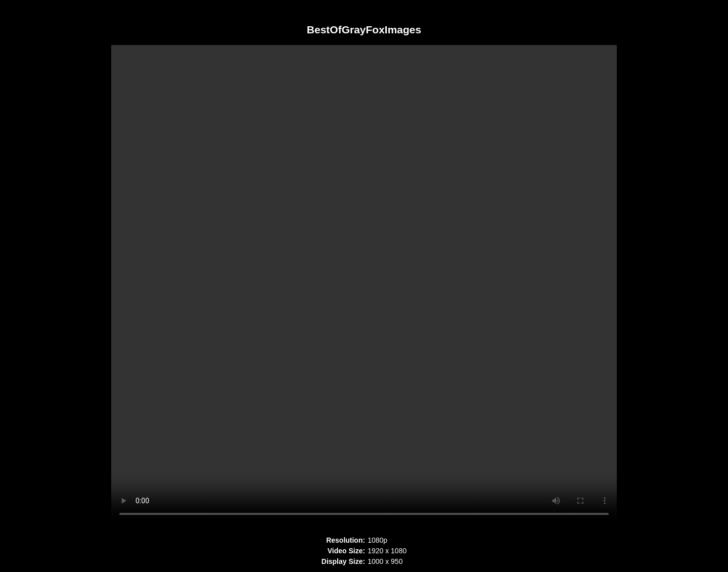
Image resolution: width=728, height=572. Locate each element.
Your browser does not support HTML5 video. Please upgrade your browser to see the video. (364, 285)
